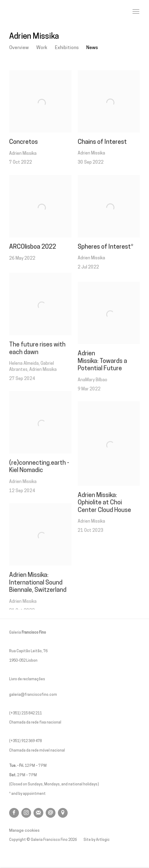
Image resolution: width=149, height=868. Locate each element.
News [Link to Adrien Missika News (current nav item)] (92, 48)
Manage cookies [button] (24, 831)
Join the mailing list (38, 813)
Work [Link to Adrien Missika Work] (42, 48)
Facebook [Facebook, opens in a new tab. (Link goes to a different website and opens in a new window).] (14, 813)
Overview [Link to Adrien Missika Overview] (19, 48)
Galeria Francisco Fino (43, 12)
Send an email (51, 813)
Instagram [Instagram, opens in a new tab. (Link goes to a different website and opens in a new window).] (26, 813)
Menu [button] (135, 12)
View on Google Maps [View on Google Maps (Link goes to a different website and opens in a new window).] (63, 813)
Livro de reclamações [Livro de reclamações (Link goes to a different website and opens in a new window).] (27, 679)
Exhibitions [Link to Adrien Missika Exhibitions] (67, 48)
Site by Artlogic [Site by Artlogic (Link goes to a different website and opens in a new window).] (97, 840)
